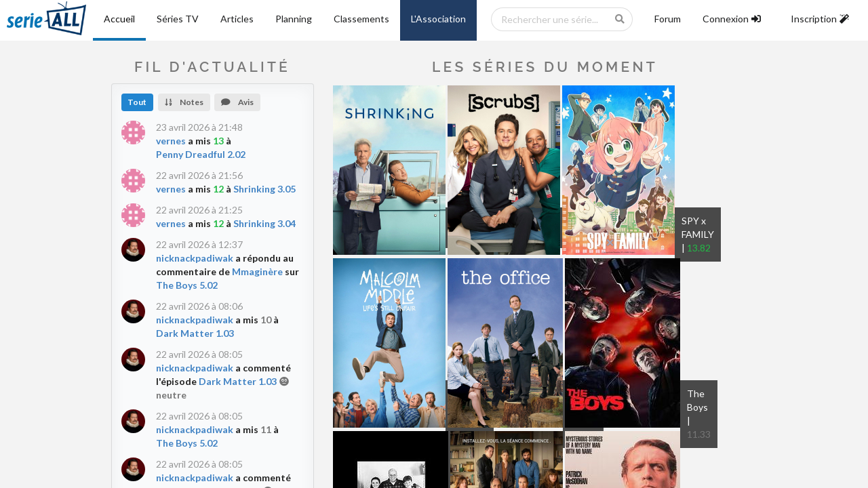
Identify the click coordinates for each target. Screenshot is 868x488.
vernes (171, 141)
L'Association (438, 19)
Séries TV (178, 19)
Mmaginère (257, 271)
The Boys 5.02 (187, 285)
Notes (184, 102)
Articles (237, 19)
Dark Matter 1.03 (195, 333)
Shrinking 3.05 (264, 189)
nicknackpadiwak (195, 258)
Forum (668, 19)
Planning (294, 19)
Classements (361, 19)
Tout (137, 102)
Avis (237, 102)
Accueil (119, 19)
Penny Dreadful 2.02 (201, 154)
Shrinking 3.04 (264, 223)
